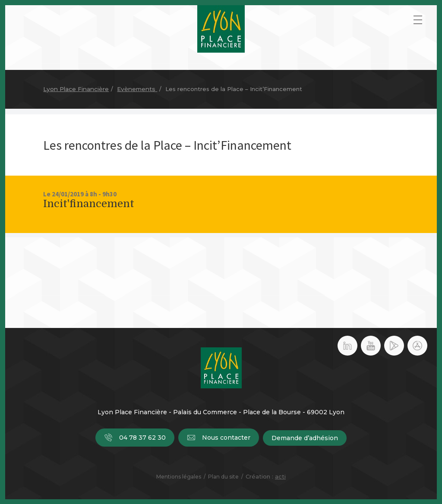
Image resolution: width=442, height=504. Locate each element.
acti (280, 476)
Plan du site (223, 476)
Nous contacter (219, 438)
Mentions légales (179, 476)
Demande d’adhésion (305, 438)
